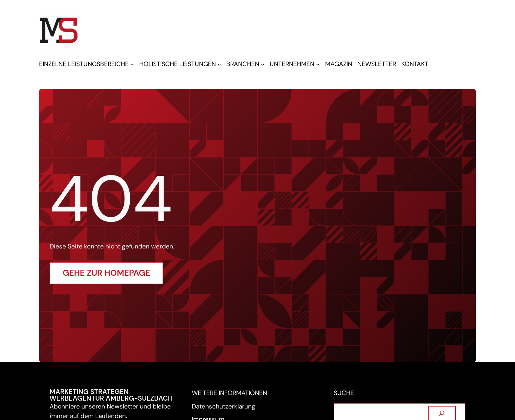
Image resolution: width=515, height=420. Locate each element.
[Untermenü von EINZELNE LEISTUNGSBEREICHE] (132, 64)
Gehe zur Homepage (106, 273)
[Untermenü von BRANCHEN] (263, 64)
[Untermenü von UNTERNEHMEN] (318, 64)
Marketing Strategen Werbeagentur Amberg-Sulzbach (111, 395)
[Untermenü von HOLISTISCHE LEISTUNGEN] (219, 64)
